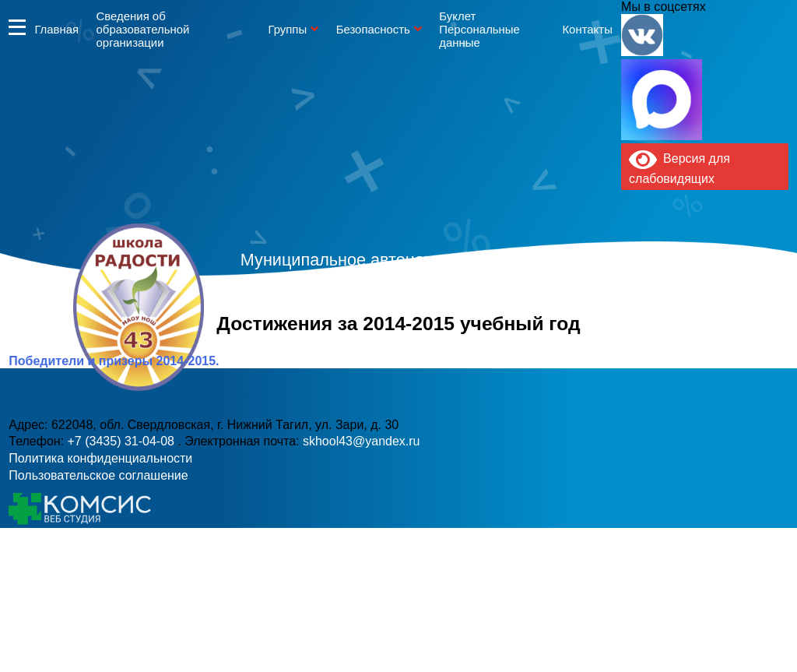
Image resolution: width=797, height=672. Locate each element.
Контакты (587, 29)
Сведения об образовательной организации (143, 29)
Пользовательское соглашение (98, 475)
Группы (287, 29)
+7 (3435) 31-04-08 (346, 338)
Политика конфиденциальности (100, 458)
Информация (17, 27)
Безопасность (373, 29)
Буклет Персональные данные (479, 29)
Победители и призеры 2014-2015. (114, 361)
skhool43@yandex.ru (569, 338)
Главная (56, 29)
